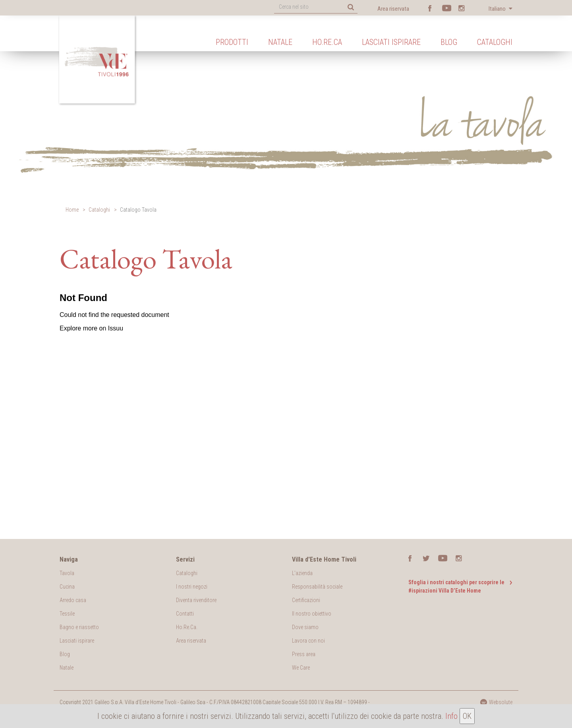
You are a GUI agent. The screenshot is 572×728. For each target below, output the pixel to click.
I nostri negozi (192, 587)
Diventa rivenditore (196, 600)
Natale (280, 42)
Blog (449, 42)
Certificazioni (306, 600)
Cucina (67, 587)
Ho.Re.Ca (327, 42)
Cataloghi (495, 42)
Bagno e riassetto (79, 627)
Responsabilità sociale (317, 587)
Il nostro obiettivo (312, 614)
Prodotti (232, 42)
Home (72, 210)
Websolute (496, 702)
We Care (301, 668)
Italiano (498, 9)
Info (451, 716)
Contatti (185, 614)
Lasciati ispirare (391, 42)
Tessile (67, 614)
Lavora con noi (308, 641)
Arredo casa (73, 600)
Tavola (67, 573)
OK (467, 716)
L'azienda (302, 573)
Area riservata (393, 9)
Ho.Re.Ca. (187, 627)
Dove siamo (305, 627)
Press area (304, 654)
